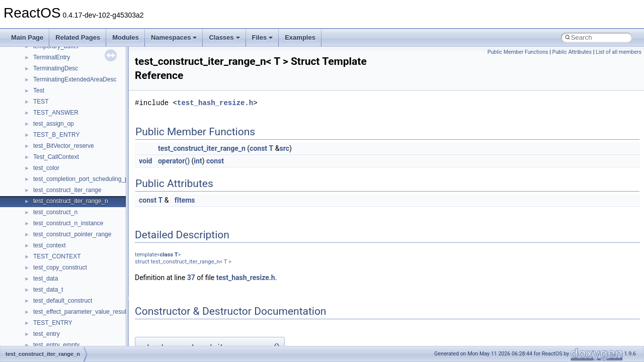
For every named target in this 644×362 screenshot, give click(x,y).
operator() (174, 161)
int (198, 161)
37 (191, 278)
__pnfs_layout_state (60, 161)
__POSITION (51, 261)
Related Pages (78, 37)
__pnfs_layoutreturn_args (67, 228)
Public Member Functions (518, 52)
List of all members (619, 52)
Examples (300, 37)
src (284, 148)
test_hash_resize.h (215, 103)
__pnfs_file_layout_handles (70, 73)
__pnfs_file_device (58, 51)
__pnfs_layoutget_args (64, 195)
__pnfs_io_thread (57, 128)
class (167, 255)
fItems (185, 200)
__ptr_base (48, 283)
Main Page (27, 37)
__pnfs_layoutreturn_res (66, 239)
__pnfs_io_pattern (57, 117)
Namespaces (174, 37)
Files (263, 37)
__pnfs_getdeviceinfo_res (68, 95)
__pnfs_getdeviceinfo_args (69, 84)
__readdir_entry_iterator (65, 316)
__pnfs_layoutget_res (62, 206)
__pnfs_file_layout (58, 62)
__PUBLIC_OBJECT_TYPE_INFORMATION (93, 294)
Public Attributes (572, 52)
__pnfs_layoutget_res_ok (67, 217)
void (145, 161)
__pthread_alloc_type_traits (70, 272)
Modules (126, 37)
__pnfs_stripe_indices (62, 250)
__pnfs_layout (52, 150)
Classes (224, 37)
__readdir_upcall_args (63, 327)
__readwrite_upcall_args (66, 338)
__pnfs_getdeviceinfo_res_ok (72, 106)
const (258, 148)
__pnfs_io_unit (53, 139)
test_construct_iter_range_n (202, 148)
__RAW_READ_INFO (62, 305)
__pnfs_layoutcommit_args (69, 172)
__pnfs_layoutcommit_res (68, 184)
